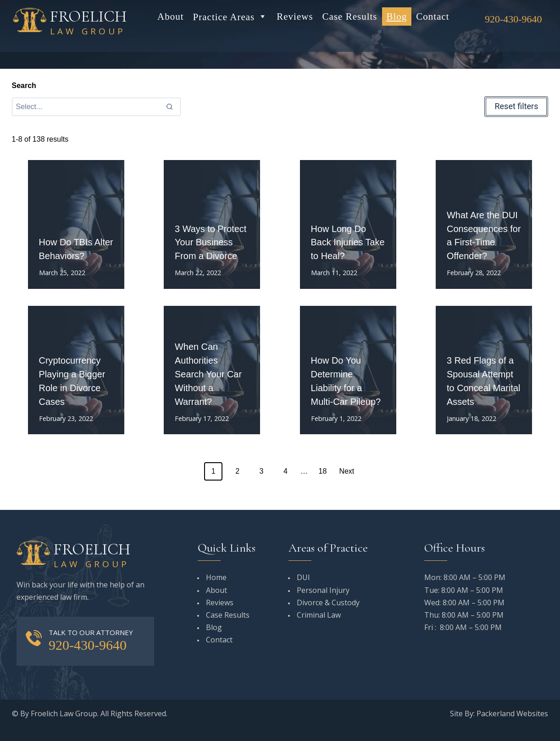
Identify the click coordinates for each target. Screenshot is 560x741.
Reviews (295, 17)
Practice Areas (230, 17)
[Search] (169, 107)
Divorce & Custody (328, 603)
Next (347, 471)
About (171, 17)
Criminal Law (319, 615)
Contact (432, 17)
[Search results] (97, 107)
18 (323, 471)
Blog (397, 17)
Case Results (350, 17)
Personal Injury (323, 590)
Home (216, 577)
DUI (303, 577)
